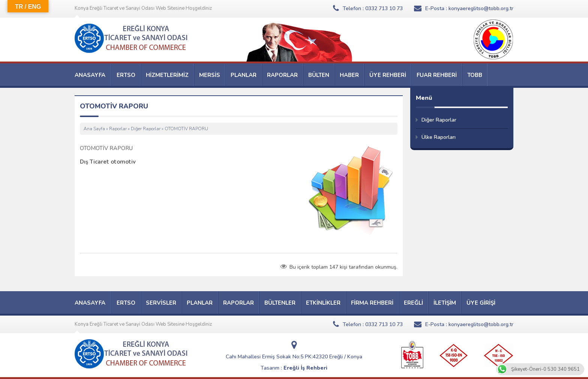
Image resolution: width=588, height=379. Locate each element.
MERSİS (210, 75)
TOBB (475, 75)
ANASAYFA (90, 75)
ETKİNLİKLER (323, 303)
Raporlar (118, 129)
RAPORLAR (282, 75)
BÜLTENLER (280, 303)
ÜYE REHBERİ (388, 75)
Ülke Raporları (439, 137)
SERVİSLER (161, 303)
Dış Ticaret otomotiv (108, 162)
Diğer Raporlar (146, 129)
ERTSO (126, 75)
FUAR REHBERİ (437, 75)
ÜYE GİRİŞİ (481, 303)
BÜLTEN (319, 75)
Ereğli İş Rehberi (305, 368)
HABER (349, 75)
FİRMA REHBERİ (372, 303)
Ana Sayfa (94, 129)
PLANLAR (244, 75)
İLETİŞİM (445, 303)
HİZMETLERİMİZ (167, 75)
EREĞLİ (413, 303)
